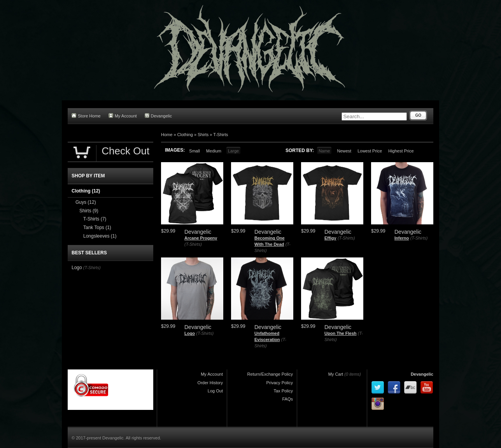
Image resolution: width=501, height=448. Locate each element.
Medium (214, 151)
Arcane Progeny (201, 238)
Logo (190, 333)
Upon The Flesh (341, 333)
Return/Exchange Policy (270, 374)
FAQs (287, 399)
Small (194, 151)
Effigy (330, 238)
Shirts (203, 135)
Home (167, 135)
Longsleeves (100, 236)
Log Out (215, 391)
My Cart (336, 374)
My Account (123, 116)
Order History (210, 383)
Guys (86, 202)
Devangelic (158, 116)
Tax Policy (283, 391)
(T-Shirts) (193, 244)
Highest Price (401, 151)
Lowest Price (370, 151)
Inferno (402, 238)
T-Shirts (221, 135)
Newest (344, 151)
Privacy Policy (280, 383)
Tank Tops (97, 227)
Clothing (185, 135)
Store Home (86, 116)
